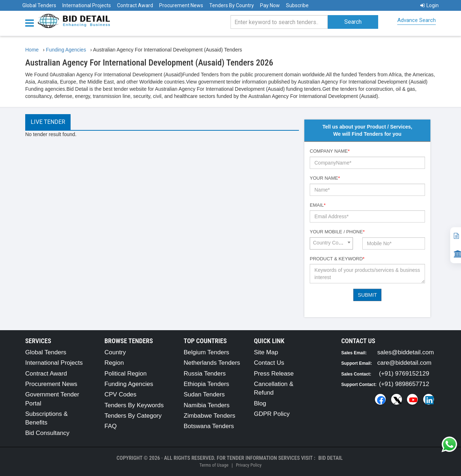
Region (114, 363)
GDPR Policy (272, 414)
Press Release (274, 374)
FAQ (111, 426)
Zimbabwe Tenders (209, 416)
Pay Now (270, 5)
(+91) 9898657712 (404, 384)
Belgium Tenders (206, 352)
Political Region (126, 374)
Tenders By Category (133, 416)
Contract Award (135, 5)
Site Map (266, 352)
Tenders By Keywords (134, 405)
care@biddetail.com (405, 363)
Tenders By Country (232, 5)
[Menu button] (31, 23)
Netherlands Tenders (212, 363)
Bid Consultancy (47, 433)
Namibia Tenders (207, 405)
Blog (260, 403)
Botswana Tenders (209, 426)
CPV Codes (120, 394)
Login (429, 5)
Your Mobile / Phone (337, 232)
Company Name (330, 151)
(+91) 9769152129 (404, 374)
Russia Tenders (205, 374)
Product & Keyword (337, 259)
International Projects (87, 5)
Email (318, 205)
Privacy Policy (249, 465)
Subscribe (297, 5)
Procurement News (181, 5)
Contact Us (269, 363)
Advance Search (417, 20)
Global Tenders (39, 5)
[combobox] (331, 243)
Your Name (325, 178)
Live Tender (48, 122)
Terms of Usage (214, 465)
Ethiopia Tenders (206, 384)
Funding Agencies (129, 384)
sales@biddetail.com (406, 352)
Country (115, 352)
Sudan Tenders (204, 394)
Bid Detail (331, 458)
